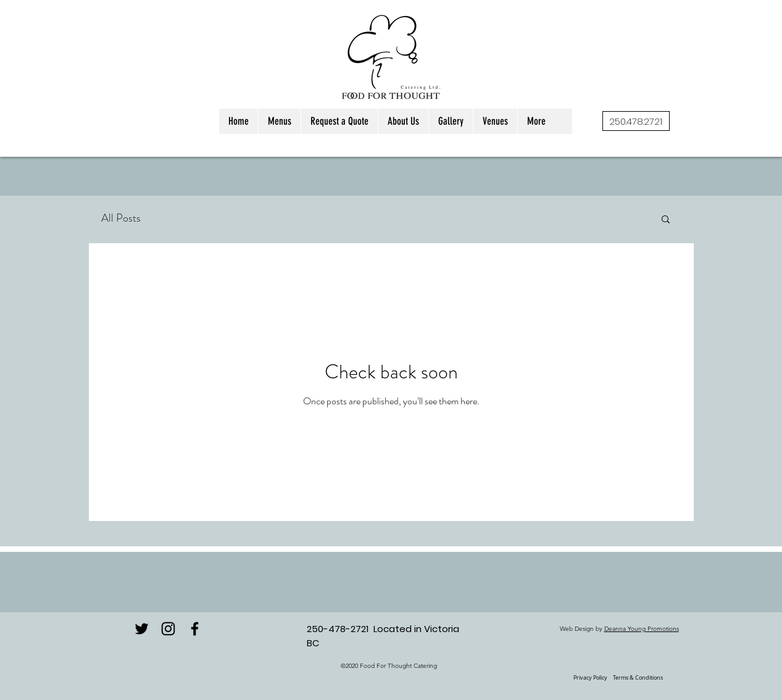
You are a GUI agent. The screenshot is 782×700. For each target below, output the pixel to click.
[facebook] (195, 629)
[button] (666, 220)
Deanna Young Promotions (642, 629)
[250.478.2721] (636, 121)
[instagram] (168, 629)
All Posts (121, 218)
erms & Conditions (639, 678)
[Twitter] (142, 629)
